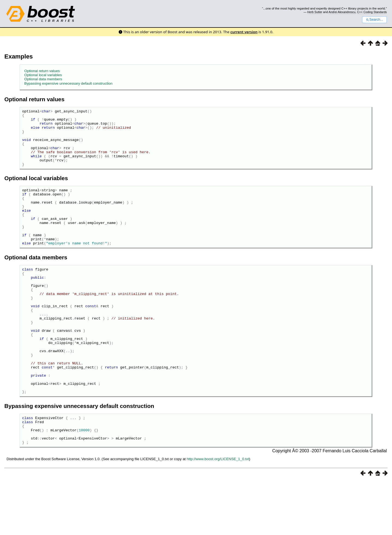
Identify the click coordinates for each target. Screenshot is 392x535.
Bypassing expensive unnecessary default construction (68, 83)
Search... (374, 20)
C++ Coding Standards (372, 12)
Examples (19, 56)
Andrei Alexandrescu (342, 12)
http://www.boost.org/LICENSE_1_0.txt (218, 513)
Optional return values (42, 71)
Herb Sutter (315, 12)
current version (244, 32)
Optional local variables (43, 75)
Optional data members (43, 79)
